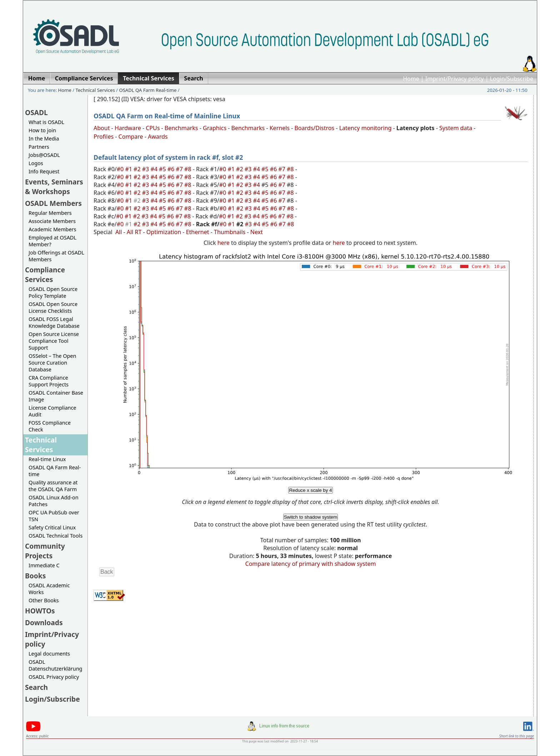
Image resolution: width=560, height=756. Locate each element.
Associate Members (52, 221)
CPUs (153, 128)
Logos (36, 163)
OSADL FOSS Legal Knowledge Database (54, 322)
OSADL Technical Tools (56, 536)
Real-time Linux (47, 459)
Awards (158, 137)
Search (36, 687)
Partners (39, 147)
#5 (163, 169)
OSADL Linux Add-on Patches (54, 501)
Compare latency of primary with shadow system (311, 564)
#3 (146, 169)
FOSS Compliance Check (50, 426)
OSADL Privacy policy (54, 677)
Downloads (44, 622)
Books (35, 576)
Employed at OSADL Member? (52, 241)
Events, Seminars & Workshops (54, 187)
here (224, 243)
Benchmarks (181, 128)
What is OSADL (46, 122)
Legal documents (49, 654)
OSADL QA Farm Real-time (148, 90)
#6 (172, 169)
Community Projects (45, 551)
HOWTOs (40, 611)
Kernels (280, 128)
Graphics (215, 128)
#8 (189, 169)
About (102, 128)
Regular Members (50, 213)
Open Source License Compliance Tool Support (54, 341)
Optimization (164, 232)
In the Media (44, 139)
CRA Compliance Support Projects (49, 381)
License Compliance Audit (52, 411)
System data (456, 128)
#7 (180, 169)
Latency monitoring (366, 128)
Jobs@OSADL (44, 155)
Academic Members (52, 229)
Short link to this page (517, 736)
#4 (155, 169)
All (119, 232)
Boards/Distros (314, 128)
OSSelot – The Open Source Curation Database (52, 363)
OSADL (36, 112)
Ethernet (198, 232)
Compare (131, 137)
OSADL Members (53, 203)
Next (257, 232)
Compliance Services (45, 275)
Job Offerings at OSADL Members (56, 256)
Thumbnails (230, 232)
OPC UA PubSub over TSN (54, 516)
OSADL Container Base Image (56, 396)
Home (411, 79)
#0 (121, 169)
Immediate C (44, 565)
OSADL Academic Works (49, 589)
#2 (138, 169)
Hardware (128, 128)
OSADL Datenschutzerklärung (55, 665)
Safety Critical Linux (52, 527)
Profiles (104, 137)
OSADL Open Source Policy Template (53, 292)
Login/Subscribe (512, 79)
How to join (42, 130)
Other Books (44, 600)
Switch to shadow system (311, 517)
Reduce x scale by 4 (310, 490)
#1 (129, 169)
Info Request (44, 171)
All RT (134, 232)
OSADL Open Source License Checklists (53, 307)
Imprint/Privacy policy (455, 79)
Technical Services (95, 90)
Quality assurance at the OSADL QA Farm (53, 486)
